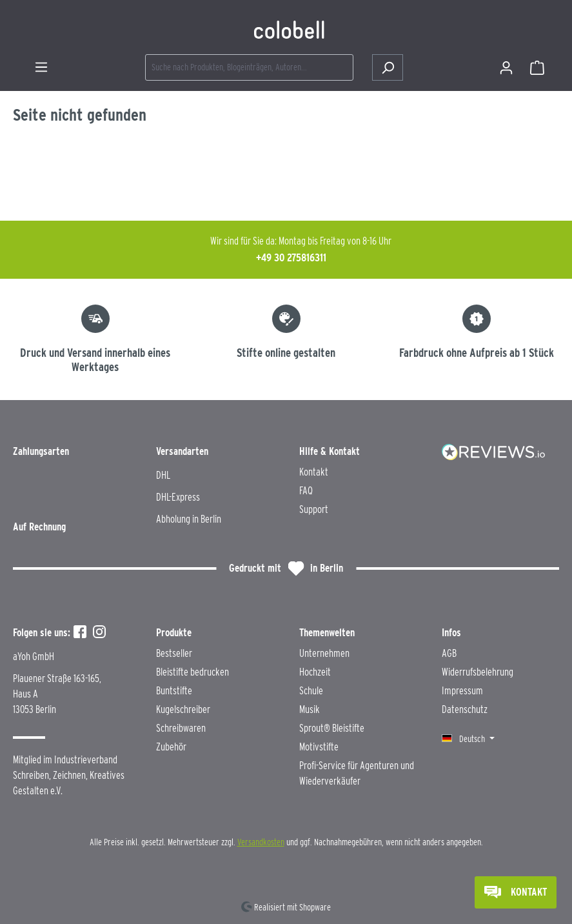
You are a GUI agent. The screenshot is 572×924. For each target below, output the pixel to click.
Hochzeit (315, 672)
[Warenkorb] (537, 68)
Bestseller (174, 653)
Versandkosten (261, 842)
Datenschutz (465, 709)
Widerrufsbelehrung (478, 672)
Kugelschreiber (183, 709)
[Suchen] (388, 67)
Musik (310, 709)
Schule (311, 691)
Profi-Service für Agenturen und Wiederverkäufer (357, 773)
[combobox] (249, 67)
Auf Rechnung (39, 527)
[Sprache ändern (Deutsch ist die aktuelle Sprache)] (468, 739)
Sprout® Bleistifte (332, 728)
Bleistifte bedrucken (192, 672)
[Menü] (41, 67)
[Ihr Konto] (506, 68)
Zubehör (171, 747)
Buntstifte (174, 691)
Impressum (462, 691)
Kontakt (314, 472)
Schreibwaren (181, 728)
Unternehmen (324, 653)
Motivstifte (319, 747)
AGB (449, 653)
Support (314, 509)
